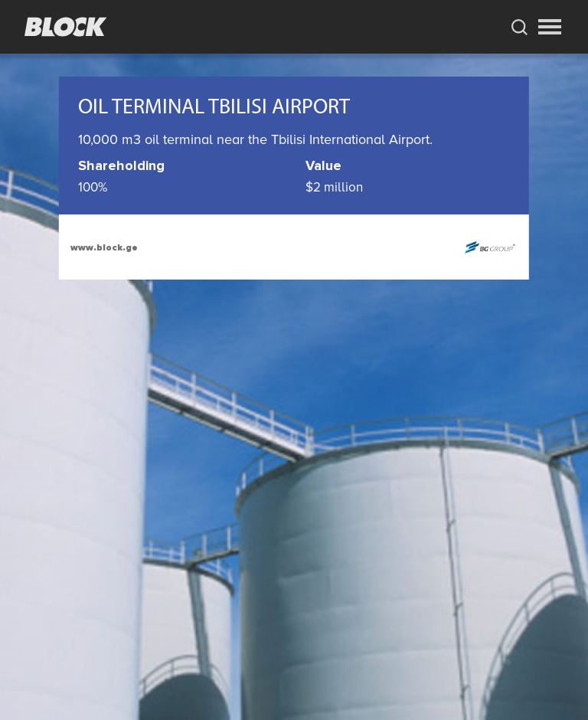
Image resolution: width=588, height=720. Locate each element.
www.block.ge (104, 248)
